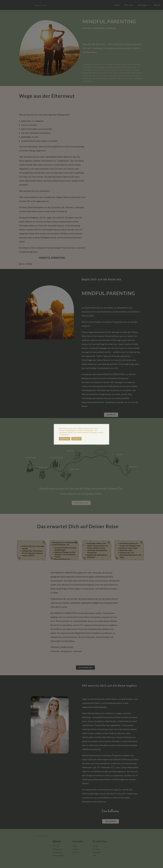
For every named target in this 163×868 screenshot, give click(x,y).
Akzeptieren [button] (76, 439)
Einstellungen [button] (64, 439)
